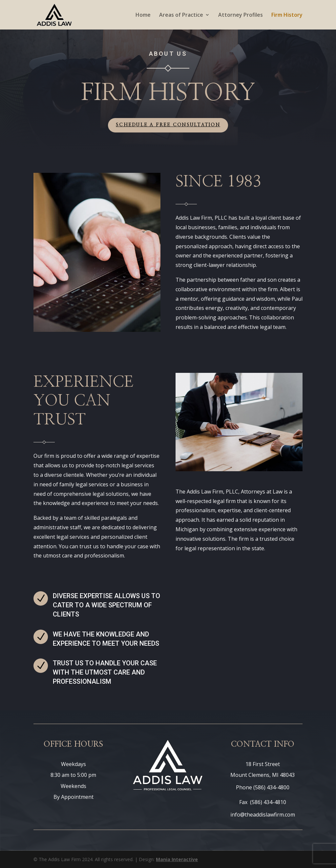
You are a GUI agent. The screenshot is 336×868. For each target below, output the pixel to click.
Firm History (287, 15)
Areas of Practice (181, 15)
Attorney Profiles (241, 15)
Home (143, 15)
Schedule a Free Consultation (168, 125)
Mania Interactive (177, 859)
